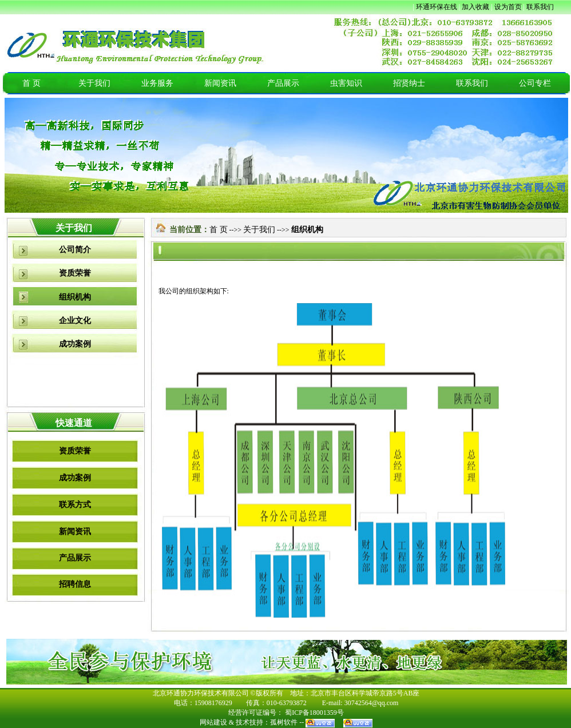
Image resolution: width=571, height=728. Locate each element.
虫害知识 (346, 83)
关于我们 (94, 83)
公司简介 (75, 250)
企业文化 (75, 321)
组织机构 (75, 297)
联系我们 (472, 83)
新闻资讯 (220, 83)
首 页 (31, 83)
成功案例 (75, 344)
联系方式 (75, 505)
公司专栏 (535, 83)
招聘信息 (75, 584)
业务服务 (157, 83)
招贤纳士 (409, 83)
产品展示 (283, 83)
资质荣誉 (75, 273)
